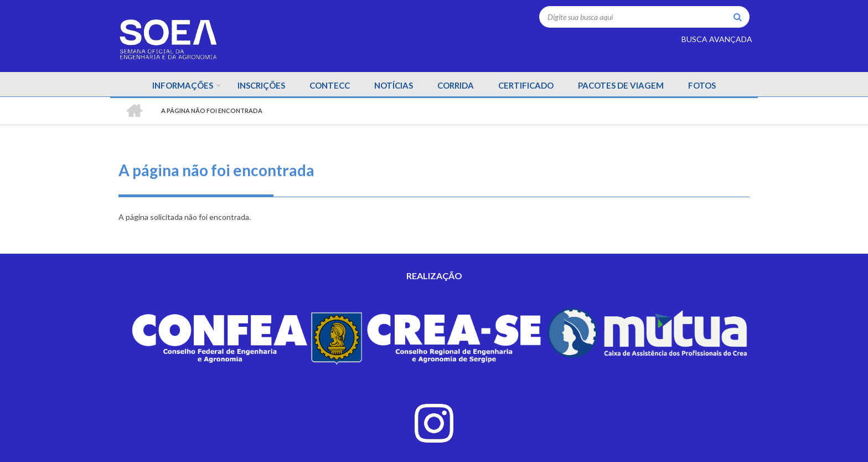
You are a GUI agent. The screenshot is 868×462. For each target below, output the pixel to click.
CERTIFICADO (526, 85)
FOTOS (702, 85)
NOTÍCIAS (394, 85)
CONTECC (330, 85)
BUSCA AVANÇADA (717, 39)
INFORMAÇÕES (183, 85)
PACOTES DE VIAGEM (621, 85)
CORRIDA (456, 85)
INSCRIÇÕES (261, 85)
